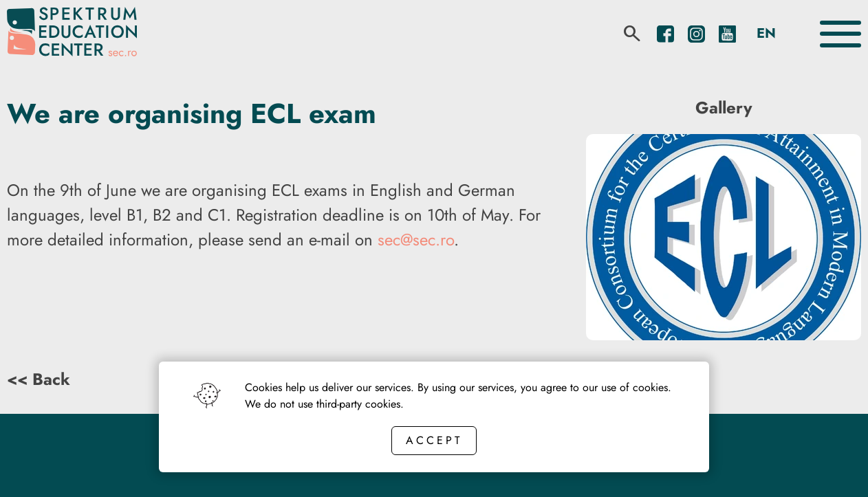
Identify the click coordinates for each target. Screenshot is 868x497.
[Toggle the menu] (840, 34)
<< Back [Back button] (39, 379)
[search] (632, 34)
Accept (434, 440)
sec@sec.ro (416, 240)
